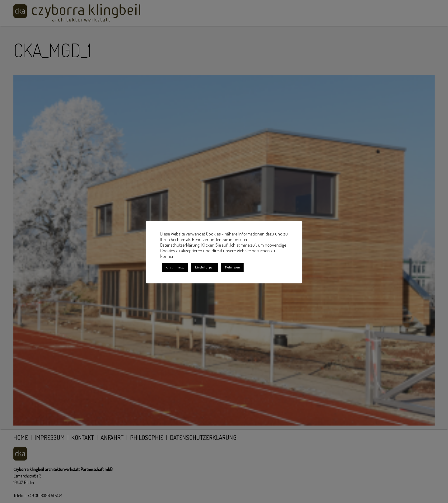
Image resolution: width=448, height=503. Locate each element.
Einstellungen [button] (205, 267)
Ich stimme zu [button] (175, 267)
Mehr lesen (232, 267)
